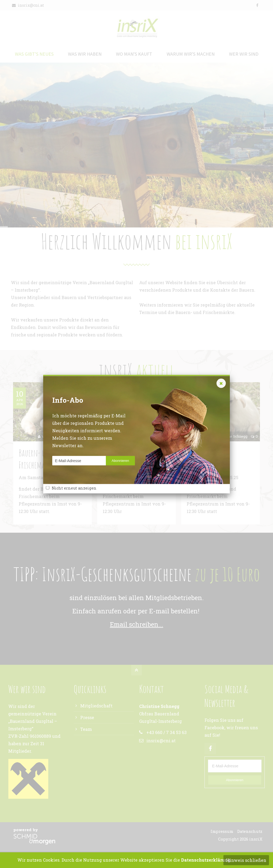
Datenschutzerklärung (206, 860)
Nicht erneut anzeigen (74, 488)
